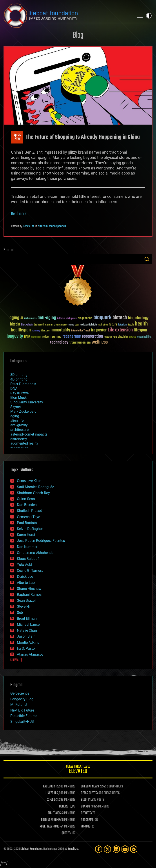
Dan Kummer (27, 547)
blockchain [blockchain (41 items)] (27, 325)
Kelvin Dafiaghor (30, 529)
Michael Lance (28, 624)
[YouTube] (125, 849)
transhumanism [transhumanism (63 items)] (80, 343)
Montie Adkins (28, 643)
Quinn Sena (26, 499)
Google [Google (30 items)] (131, 325)
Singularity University (27, 402)
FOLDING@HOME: (51, 820)
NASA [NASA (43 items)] (27, 337)
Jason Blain (26, 636)
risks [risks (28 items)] (115, 337)
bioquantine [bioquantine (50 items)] (85, 318)
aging (15, 416)
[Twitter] (107, 849)
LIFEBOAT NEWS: (90, 787)
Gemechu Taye (28, 517)
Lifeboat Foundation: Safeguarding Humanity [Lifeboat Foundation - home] (67, 16)
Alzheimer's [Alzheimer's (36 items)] (30, 319)
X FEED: (51, 800)
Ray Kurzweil (20, 393)
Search (147, 259)
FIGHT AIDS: (55, 813)
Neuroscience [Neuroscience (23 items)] (36, 337)
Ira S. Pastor (26, 648)
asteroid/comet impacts (29, 434)
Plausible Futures (24, 716)
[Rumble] (134, 849)
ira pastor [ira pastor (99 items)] (99, 330)
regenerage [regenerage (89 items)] (72, 337)
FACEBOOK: (49, 787)
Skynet (16, 407)
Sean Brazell (27, 600)
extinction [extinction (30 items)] (103, 325)
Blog (78, 36)
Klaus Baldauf (28, 559)
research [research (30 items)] (108, 337)
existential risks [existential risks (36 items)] (89, 325)
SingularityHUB (22, 722)
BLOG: (84, 800)
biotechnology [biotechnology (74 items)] (138, 318)
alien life (17, 420)
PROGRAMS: (88, 820)
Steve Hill (24, 606)
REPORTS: (86, 813)
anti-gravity (19, 425)
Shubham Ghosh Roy (33, 493)
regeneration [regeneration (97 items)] (92, 336)
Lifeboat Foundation (31, 849)
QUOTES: (66, 833)
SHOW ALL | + (17, 660)
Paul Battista (27, 523)
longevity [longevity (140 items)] (15, 336)
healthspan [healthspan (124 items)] (21, 330)
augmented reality (24, 443)
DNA (14, 389)
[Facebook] (99, 849)
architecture (19, 430)
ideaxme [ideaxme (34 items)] (45, 331)
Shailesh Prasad (30, 511)
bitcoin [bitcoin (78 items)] (15, 325)
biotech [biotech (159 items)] (120, 318)
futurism (43, 226)
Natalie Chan (27, 630)
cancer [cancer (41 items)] (49, 325)
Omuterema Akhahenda (35, 553)
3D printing (19, 375)
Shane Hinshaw (29, 589)
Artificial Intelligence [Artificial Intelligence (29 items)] (67, 319)
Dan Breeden (27, 505)
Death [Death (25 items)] (77, 325)
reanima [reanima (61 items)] (56, 337)
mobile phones (57, 226)
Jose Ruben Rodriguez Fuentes (41, 541)
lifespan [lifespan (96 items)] (140, 330)
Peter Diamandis (23, 384)
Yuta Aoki (24, 565)
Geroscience (20, 693)
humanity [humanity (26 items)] (36, 331)
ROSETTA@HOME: (50, 827)
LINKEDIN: (51, 793)
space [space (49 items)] (133, 337)
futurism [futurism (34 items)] (122, 325)
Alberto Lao (26, 583)
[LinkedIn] (116, 849)
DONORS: (64, 807)
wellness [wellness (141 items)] (100, 342)
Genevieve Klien (29, 481)
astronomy (19, 439)
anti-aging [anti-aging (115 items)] (47, 318)
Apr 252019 (17, 137)
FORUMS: (86, 827)
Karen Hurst (26, 535)
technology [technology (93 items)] (59, 343)
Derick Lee (29, 226)
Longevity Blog (22, 699)
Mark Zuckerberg (23, 411)
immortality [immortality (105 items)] (60, 330)
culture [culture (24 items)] (71, 325)
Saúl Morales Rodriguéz (35, 487)
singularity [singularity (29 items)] (123, 337)
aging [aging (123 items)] (14, 318)
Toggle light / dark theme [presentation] (149, 16)
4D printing (19, 379)
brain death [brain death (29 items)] (39, 325)
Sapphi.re (73, 849)
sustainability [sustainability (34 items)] (144, 337)
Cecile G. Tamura (30, 571)
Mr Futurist (19, 705)
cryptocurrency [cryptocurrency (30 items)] (61, 325)
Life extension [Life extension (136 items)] (120, 330)
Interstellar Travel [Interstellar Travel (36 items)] (81, 331)
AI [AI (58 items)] (22, 318)
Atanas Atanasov (30, 654)
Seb (20, 613)
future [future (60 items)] (113, 325)
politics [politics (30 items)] (46, 337)
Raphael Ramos (29, 595)
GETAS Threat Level (78, 770)
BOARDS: (86, 807)
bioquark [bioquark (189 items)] (102, 318)
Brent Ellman (27, 619)
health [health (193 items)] (141, 324)
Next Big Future (22, 710)
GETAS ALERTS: (89, 793)
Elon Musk (18, 398)
